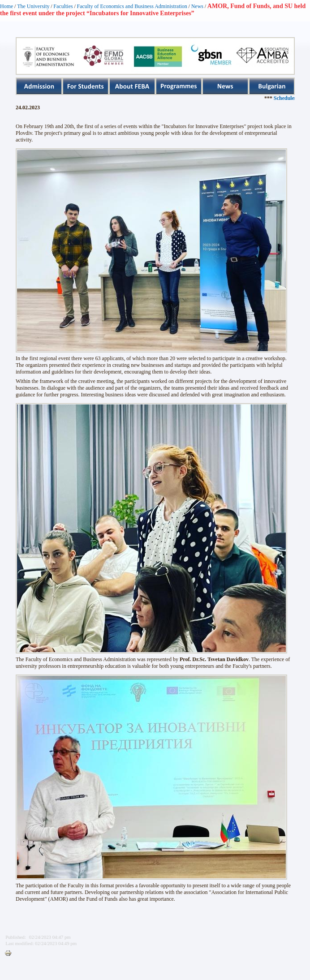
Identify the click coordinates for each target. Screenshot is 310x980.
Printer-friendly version (10, 954)
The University (33, 6)
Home (6, 6)
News (197, 6)
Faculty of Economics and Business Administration (132, 6)
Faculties (63, 6)
